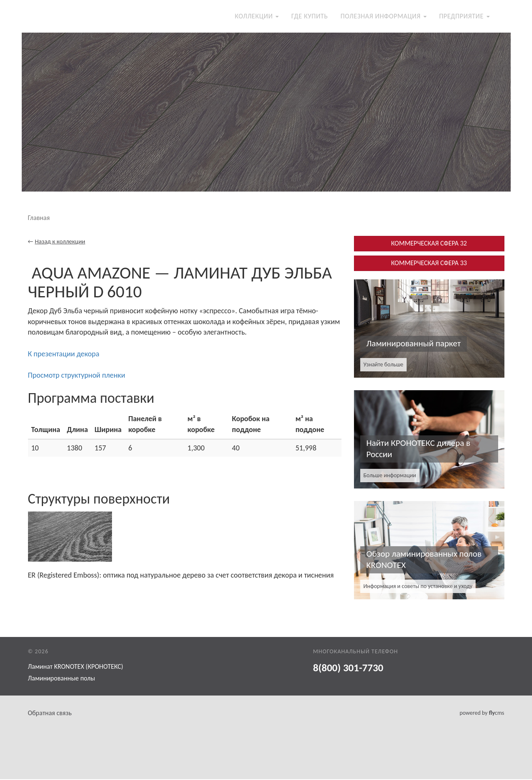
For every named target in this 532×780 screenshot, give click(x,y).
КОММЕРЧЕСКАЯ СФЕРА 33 (429, 264)
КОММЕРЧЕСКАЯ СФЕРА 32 (429, 244)
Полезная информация (384, 17)
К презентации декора (64, 354)
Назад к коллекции (60, 242)
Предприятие (465, 17)
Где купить (310, 17)
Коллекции (257, 17)
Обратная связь (50, 714)
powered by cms (482, 714)
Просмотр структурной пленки (77, 376)
